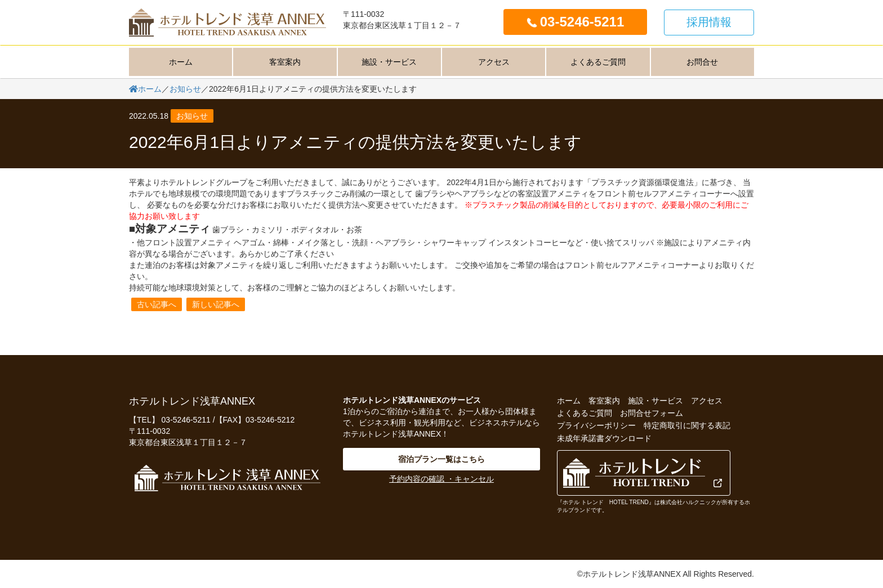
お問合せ (702, 62)
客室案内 (285, 62)
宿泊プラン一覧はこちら (441, 459)
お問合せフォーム (652, 413)
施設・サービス (389, 62)
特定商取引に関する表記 (687, 425)
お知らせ (192, 116)
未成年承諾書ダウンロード (604, 438)
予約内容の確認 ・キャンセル (441, 479)
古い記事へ (157, 304)
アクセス (494, 62)
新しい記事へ (216, 304)
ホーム (181, 62)
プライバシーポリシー (596, 425)
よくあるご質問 (598, 62)
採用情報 (709, 22)
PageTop (855, 571)
